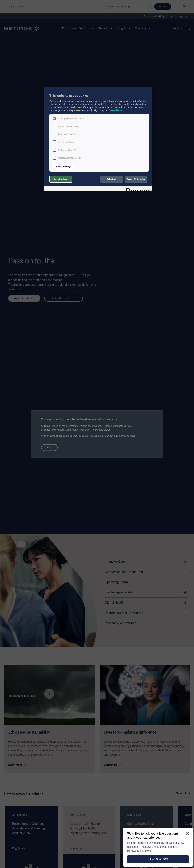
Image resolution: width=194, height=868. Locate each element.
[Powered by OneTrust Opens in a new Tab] (138, 189)
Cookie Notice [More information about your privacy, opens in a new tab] (116, 110)
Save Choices (61, 179)
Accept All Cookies (136, 179)
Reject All (112, 179)
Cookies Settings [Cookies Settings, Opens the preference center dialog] (63, 167)
